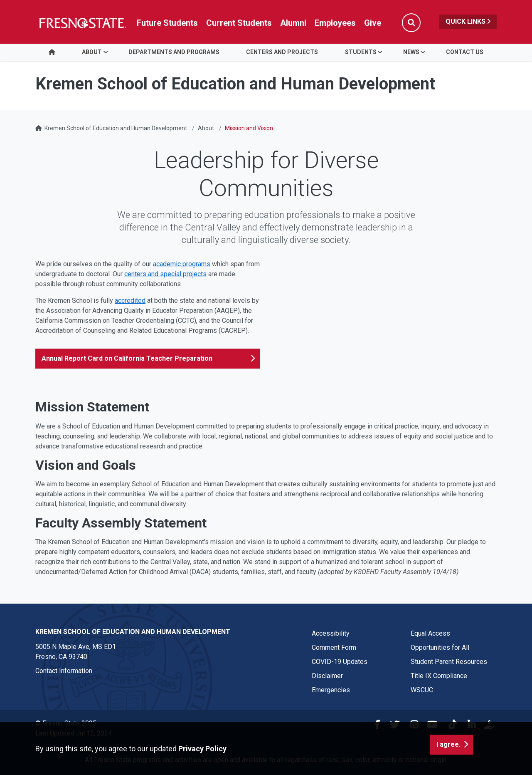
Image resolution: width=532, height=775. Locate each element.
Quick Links (468, 21)
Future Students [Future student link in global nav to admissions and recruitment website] (167, 23)
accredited (130, 301)
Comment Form (334, 647)
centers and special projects (165, 274)
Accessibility (331, 633)
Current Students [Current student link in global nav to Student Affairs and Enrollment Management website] (239, 23)
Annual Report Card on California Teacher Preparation (127, 358)
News (411, 52)
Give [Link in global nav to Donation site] (373, 23)
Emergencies (331, 690)
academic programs (182, 264)
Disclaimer (327, 676)
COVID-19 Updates (340, 662)
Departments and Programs (174, 52)
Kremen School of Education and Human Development (116, 128)
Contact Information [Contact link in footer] (64, 671)
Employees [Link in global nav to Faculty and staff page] (335, 23)
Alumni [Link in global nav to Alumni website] (293, 23)
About (92, 52)
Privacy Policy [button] (202, 749)
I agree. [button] (448, 744)
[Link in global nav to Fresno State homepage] (82, 23)
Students (361, 52)
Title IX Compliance (439, 676)
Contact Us (465, 52)
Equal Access (430, 633)
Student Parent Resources (449, 662)
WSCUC (422, 690)
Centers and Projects (282, 52)
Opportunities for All (440, 647)
